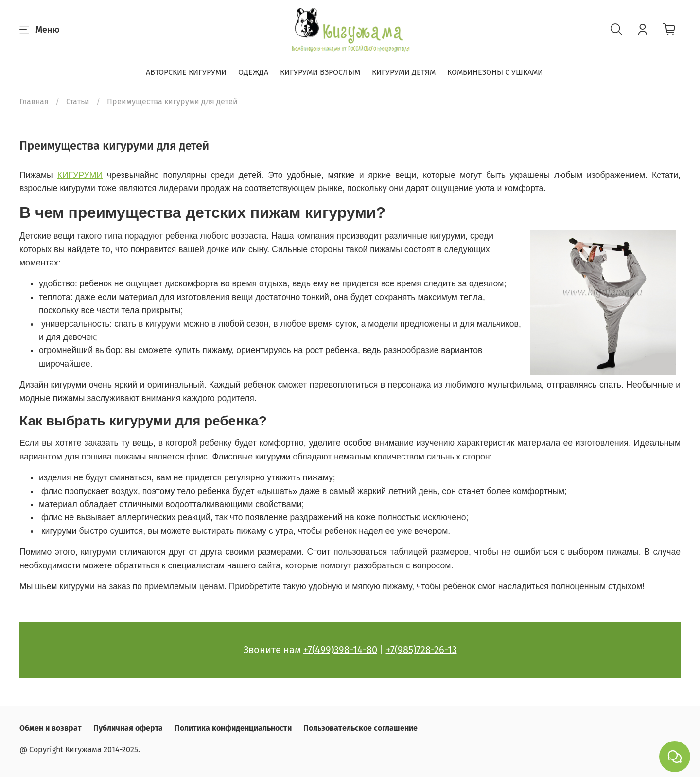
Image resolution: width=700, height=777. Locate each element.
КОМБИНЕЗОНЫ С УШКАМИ (495, 72)
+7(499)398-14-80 (340, 650)
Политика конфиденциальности (233, 728)
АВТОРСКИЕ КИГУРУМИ (186, 72)
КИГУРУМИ (80, 175)
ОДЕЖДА (253, 72)
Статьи (78, 101)
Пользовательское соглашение (360, 728)
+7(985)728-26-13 (421, 650)
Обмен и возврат (51, 728)
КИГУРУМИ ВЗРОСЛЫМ (320, 72)
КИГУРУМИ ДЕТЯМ (404, 72)
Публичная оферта (128, 728)
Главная (34, 101)
